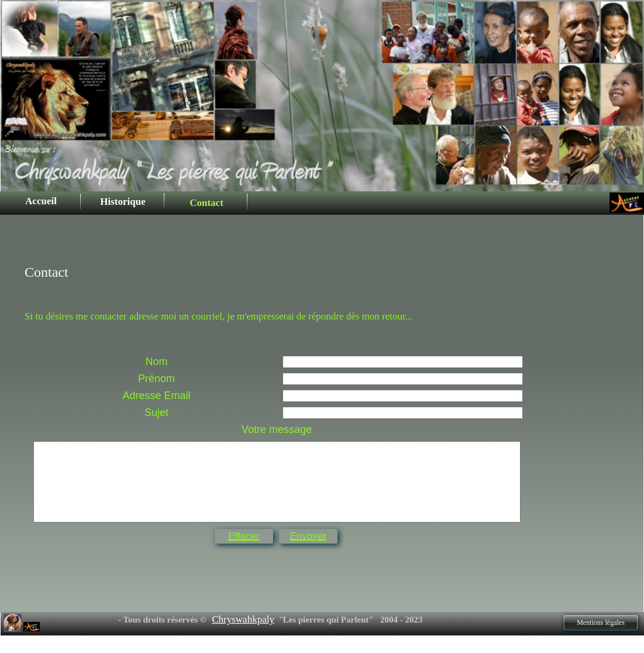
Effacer (244, 536)
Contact (206, 203)
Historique (123, 202)
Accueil (41, 201)
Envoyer (308, 536)
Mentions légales (601, 623)
